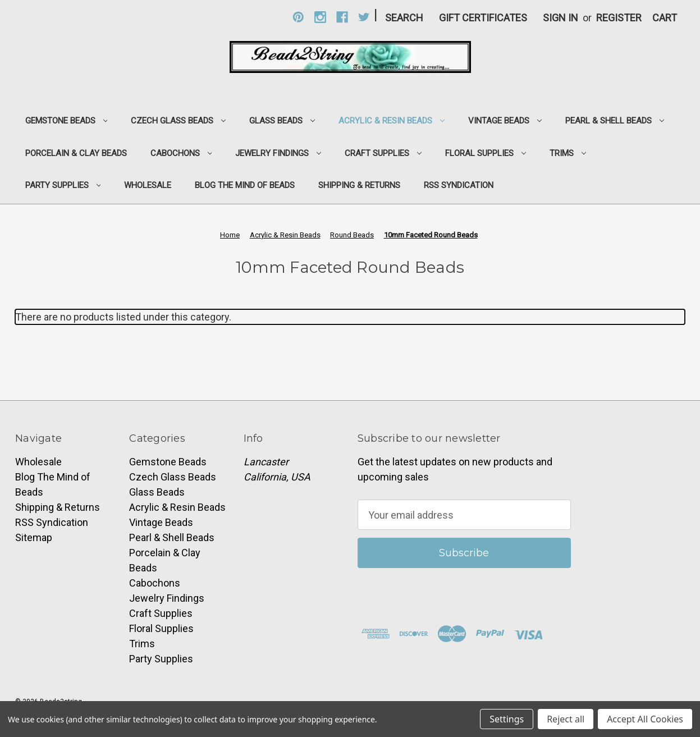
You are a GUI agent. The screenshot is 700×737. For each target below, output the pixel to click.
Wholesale (148, 185)
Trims (568, 153)
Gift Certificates (483, 18)
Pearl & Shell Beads (615, 121)
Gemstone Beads (67, 121)
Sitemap (34, 537)
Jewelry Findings (278, 153)
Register (619, 18)
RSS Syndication (459, 185)
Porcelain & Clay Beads (76, 153)
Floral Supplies (486, 153)
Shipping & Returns (359, 185)
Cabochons (181, 153)
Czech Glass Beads (178, 121)
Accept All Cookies (645, 719)
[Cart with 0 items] (665, 18)
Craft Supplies (383, 153)
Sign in (561, 18)
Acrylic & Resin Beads (392, 121)
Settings (507, 719)
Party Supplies (63, 185)
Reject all (566, 719)
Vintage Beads (505, 121)
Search (404, 18)
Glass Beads (282, 121)
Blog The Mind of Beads (245, 185)
